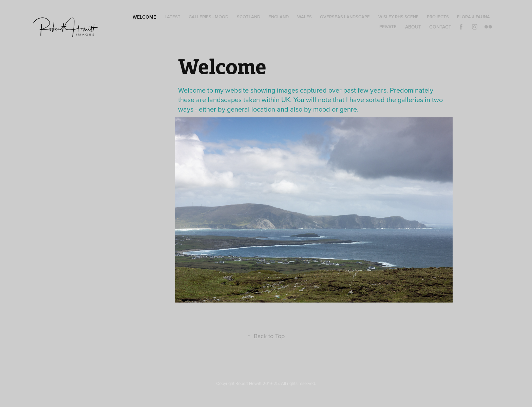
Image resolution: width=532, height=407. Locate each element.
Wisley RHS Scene (398, 17)
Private (388, 27)
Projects (438, 17)
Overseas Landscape (345, 17)
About (413, 27)
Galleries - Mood (208, 17)
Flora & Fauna (473, 17)
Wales (305, 17)
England (279, 17)
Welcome (144, 17)
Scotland (249, 17)
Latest (173, 17)
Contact (440, 27)
